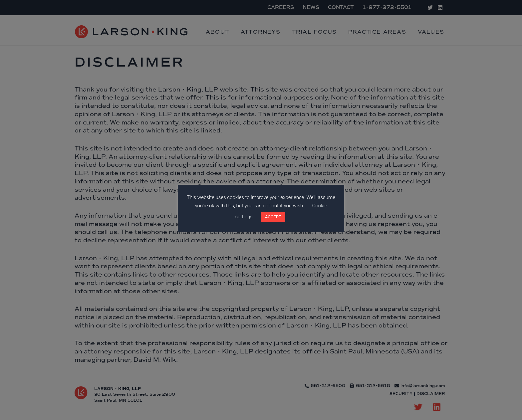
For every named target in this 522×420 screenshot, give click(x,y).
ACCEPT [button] (273, 217)
